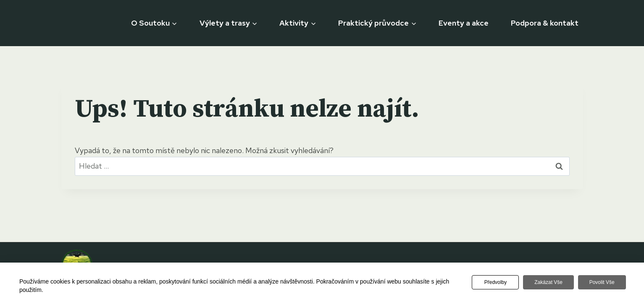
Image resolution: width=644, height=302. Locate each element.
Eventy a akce (464, 23)
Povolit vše (601, 282)
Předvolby (494, 282)
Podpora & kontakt (545, 23)
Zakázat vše (548, 282)
